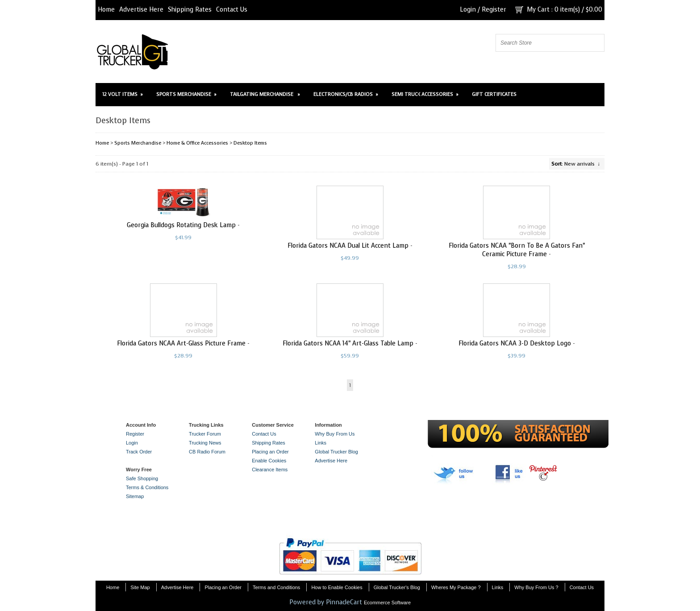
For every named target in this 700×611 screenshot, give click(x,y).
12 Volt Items (123, 94)
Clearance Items (270, 470)
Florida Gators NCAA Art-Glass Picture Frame (181, 343)
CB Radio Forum (207, 452)
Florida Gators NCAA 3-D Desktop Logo (515, 343)
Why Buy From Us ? (536, 587)
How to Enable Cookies (337, 587)
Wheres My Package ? (456, 587)
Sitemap (135, 496)
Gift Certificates (494, 94)
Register (494, 10)
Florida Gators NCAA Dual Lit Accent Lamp (348, 246)
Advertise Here (141, 10)
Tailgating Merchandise (265, 94)
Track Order (139, 452)
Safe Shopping (142, 478)
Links (321, 443)
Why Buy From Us (335, 434)
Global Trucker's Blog (397, 587)
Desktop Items (250, 143)
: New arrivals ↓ (576, 164)
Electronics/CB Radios (346, 94)
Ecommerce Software (387, 603)
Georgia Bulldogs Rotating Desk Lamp (181, 225)
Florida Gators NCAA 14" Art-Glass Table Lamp (348, 343)
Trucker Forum (205, 434)
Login (468, 10)
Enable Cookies (269, 461)
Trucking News (205, 443)
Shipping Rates (190, 10)
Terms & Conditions (147, 487)
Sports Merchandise (186, 94)
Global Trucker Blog (336, 452)
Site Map (140, 587)
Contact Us (232, 10)
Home (106, 10)
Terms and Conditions (276, 587)
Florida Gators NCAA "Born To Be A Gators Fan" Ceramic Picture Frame (517, 250)
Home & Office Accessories (197, 143)
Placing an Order (270, 452)
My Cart (538, 10)
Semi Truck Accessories (425, 94)
